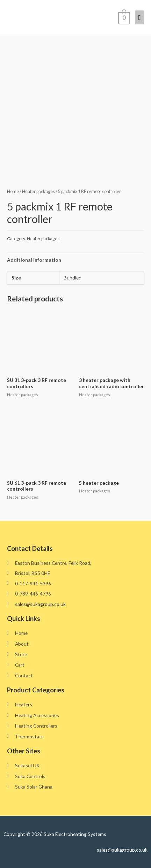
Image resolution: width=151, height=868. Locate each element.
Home (13, 191)
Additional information (34, 260)
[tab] (75, 260)
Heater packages (38, 191)
